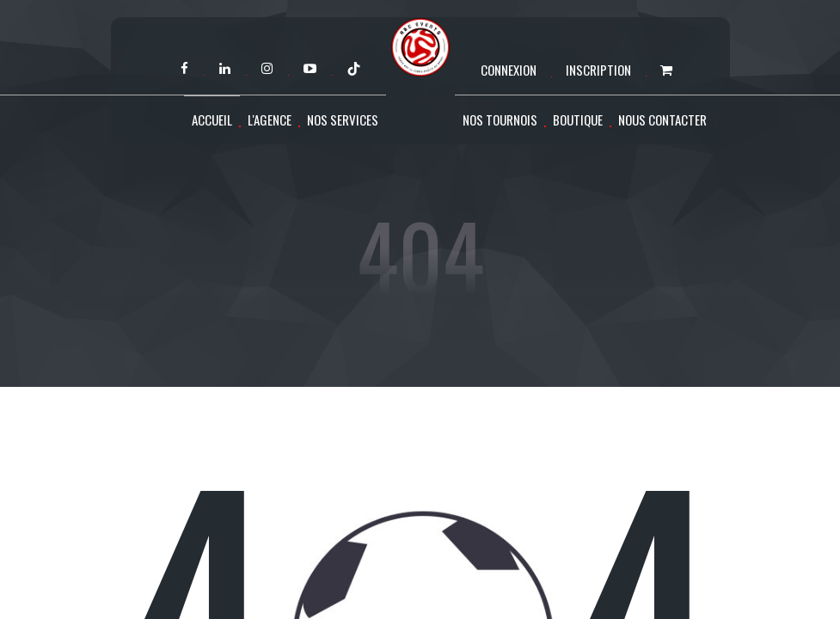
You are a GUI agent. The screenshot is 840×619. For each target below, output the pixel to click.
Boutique (578, 120)
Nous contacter (662, 120)
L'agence (270, 120)
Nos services (343, 120)
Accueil (212, 120)
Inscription (598, 70)
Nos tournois (500, 120)
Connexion (509, 70)
